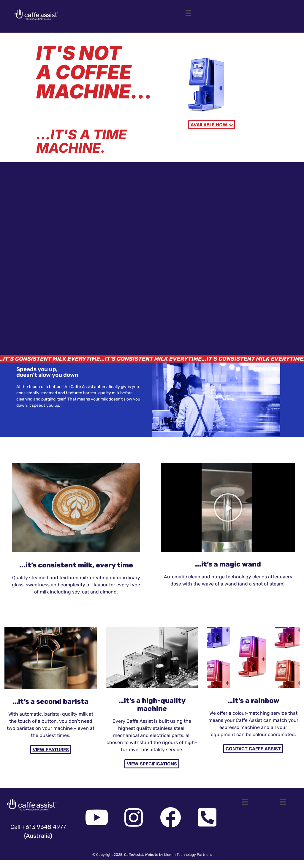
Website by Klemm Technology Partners (178, 855)
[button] (188, 13)
